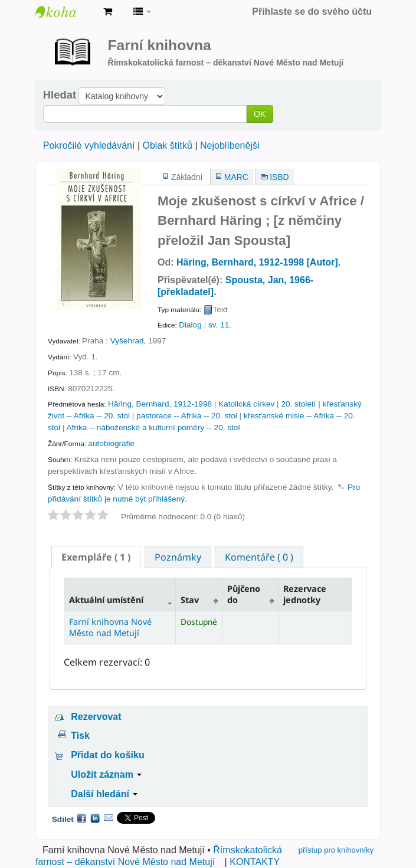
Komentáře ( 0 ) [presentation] (259, 557)
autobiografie (111, 443)
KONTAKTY (255, 862)
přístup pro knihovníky (336, 850)
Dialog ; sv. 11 (204, 325)
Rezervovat (96, 717)
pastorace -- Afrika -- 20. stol (187, 416)
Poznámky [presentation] (178, 557)
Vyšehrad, (128, 341)
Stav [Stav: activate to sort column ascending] (190, 600)
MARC (236, 177)
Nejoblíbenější (230, 145)
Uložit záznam (106, 774)
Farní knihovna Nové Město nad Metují (65, 12)
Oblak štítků (167, 145)
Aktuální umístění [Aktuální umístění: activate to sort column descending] (106, 600)
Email (109, 818)
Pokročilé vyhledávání (89, 145)
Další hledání (104, 794)
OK (260, 114)
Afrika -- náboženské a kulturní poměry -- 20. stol (153, 428)
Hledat (60, 95)
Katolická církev (246, 404)
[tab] (96, 557)
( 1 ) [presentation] (96, 557)
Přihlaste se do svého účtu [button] (312, 12)
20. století (298, 404)
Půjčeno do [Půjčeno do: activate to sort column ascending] (244, 594)
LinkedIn (95, 818)
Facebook (81, 818)
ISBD (279, 177)
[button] (108, 12)
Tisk (80, 736)
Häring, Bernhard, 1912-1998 (160, 404)
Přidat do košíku (107, 755)
